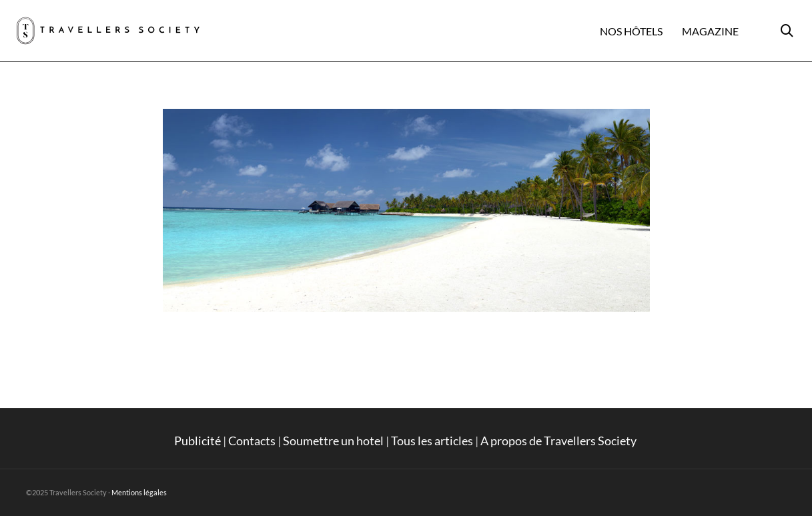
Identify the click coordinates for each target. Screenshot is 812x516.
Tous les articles (432, 441)
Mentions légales (139, 492)
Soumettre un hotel (333, 441)
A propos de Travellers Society (559, 441)
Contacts (252, 441)
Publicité (197, 441)
